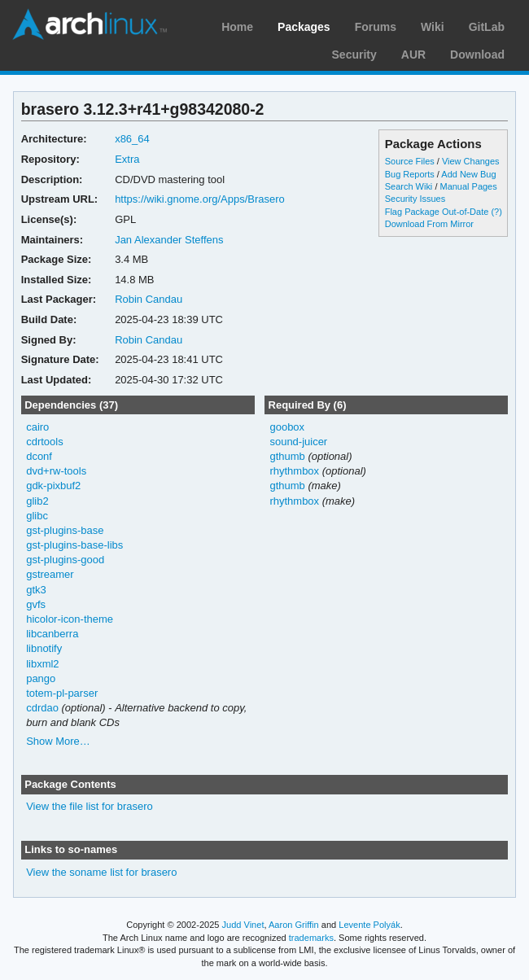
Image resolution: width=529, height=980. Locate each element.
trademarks (311, 938)
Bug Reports (410, 174)
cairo (37, 427)
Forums (376, 27)
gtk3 (36, 590)
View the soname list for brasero (101, 872)
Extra (127, 159)
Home (237, 27)
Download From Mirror (429, 224)
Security (354, 55)
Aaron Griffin (294, 925)
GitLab (487, 27)
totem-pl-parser (62, 693)
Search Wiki (409, 186)
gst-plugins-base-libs (74, 545)
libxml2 (42, 664)
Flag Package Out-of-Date (437, 212)
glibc (37, 516)
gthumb (287, 456)
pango (41, 678)
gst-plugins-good (65, 560)
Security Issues (415, 199)
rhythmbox (294, 471)
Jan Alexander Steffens (169, 240)
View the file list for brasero (90, 806)
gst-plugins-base (65, 530)
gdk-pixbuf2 (53, 486)
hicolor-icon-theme (70, 619)
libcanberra (52, 634)
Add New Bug (468, 174)
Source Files (410, 161)
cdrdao (42, 708)
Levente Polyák (369, 925)
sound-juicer (298, 442)
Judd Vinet (243, 925)
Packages (304, 27)
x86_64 (132, 139)
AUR (413, 55)
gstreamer (50, 574)
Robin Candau (149, 299)
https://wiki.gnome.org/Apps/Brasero (200, 199)
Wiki (433, 27)
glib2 (37, 501)
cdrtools (44, 442)
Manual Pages (468, 186)
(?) (496, 212)
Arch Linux (90, 24)
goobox (287, 427)
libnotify (44, 648)
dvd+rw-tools (56, 471)
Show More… (58, 741)
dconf (39, 456)
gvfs (36, 604)
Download (477, 55)
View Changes (471, 161)
